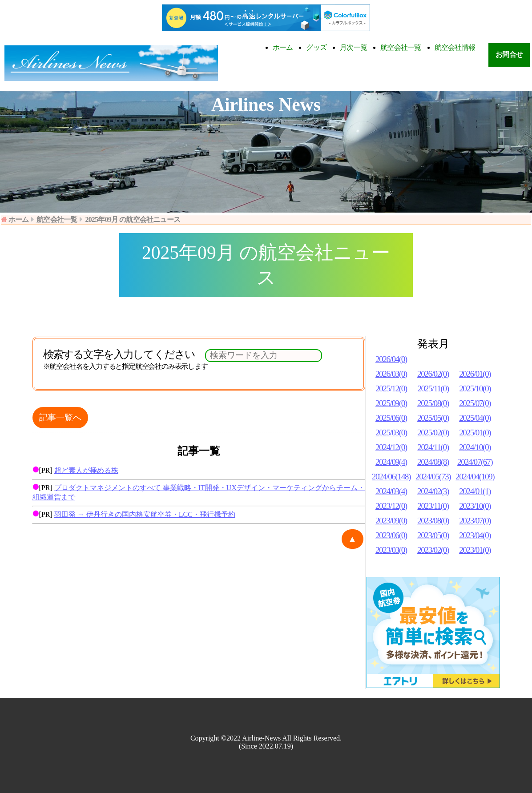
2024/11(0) (433, 447)
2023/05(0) (433, 535)
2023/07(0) (475, 521)
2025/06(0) (391, 418)
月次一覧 (353, 47)
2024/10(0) (475, 447)
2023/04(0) (475, 535)
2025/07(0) (475, 403)
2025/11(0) (433, 388)
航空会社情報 (455, 47)
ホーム (283, 47)
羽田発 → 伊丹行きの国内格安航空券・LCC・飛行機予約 (145, 514)
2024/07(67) (475, 462)
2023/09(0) (391, 521)
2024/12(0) (391, 447)
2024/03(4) (391, 491)
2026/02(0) (433, 374)
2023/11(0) (433, 506)
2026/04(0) (391, 359)
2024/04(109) (475, 477)
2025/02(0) (433, 433)
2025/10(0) (475, 388)
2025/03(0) (391, 433)
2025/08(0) (433, 403)
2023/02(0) (433, 550)
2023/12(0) (391, 506)
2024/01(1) (475, 491)
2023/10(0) (475, 506)
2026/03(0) (391, 374)
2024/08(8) (433, 462)
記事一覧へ (60, 417)
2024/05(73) (433, 477)
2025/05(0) (433, 418)
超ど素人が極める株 (86, 470)
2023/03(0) (391, 550)
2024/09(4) (391, 462)
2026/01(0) (475, 374)
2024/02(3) (433, 491)
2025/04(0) (475, 418)
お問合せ (509, 54)
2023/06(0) (391, 535)
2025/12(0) (391, 388)
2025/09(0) (391, 403)
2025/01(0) (475, 433)
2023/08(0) (433, 521)
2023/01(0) (475, 550)
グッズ (316, 47)
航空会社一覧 (401, 47)
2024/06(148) (391, 477)
